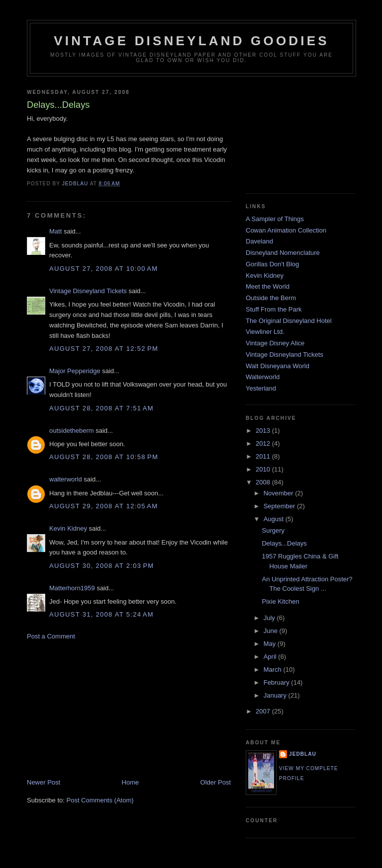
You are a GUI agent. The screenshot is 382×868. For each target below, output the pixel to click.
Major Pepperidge (75, 371)
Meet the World (268, 286)
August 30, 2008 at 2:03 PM (101, 566)
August (275, 519)
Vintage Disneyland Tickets (88, 291)
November (280, 493)
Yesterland (261, 388)
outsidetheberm (72, 431)
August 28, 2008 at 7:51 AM (101, 408)
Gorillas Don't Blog (272, 264)
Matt (55, 231)
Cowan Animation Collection (286, 230)
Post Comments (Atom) (100, 800)
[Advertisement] (101, 709)
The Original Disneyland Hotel (289, 321)
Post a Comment (51, 636)
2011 (264, 456)
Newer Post (44, 782)
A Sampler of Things (275, 219)
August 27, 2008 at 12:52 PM (104, 349)
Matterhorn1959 (72, 588)
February (278, 682)
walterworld (66, 479)
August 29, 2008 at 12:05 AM (103, 506)
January (276, 695)
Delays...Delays (284, 543)
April (271, 657)
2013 (264, 431)
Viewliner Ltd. (265, 332)
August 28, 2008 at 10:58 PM (104, 457)
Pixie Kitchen (280, 601)
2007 (264, 711)
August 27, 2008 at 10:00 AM (103, 269)
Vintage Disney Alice (275, 343)
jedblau (303, 754)
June (272, 631)
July (270, 618)
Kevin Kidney (68, 528)
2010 (264, 469)
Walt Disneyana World (278, 366)
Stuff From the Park (274, 309)
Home (131, 782)
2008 (264, 482)
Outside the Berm (271, 298)
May (271, 644)
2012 (264, 443)
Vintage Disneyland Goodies (191, 41)
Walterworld (263, 377)
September (280, 506)
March (274, 670)
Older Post (216, 782)
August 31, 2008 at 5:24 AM (101, 614)
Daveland (259, 241)
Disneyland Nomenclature (283, 253)
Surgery (273, 530)
